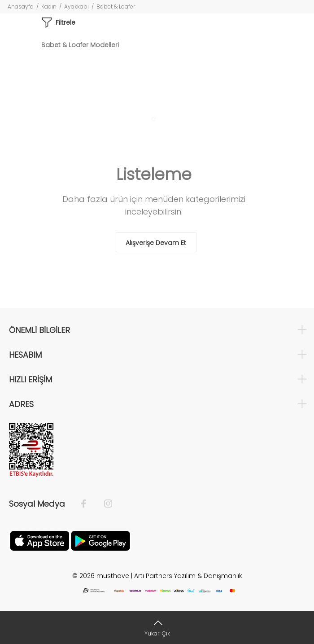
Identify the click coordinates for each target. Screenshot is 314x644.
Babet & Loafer (116, 7)
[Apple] (39, 540)
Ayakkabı (76, 7)
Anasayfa (21, 7)
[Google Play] (100, 540)
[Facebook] (88, 504)
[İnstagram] (104, 504)
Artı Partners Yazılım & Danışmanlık (188, 576)
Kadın (49, 7)
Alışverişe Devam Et (156, 243)
